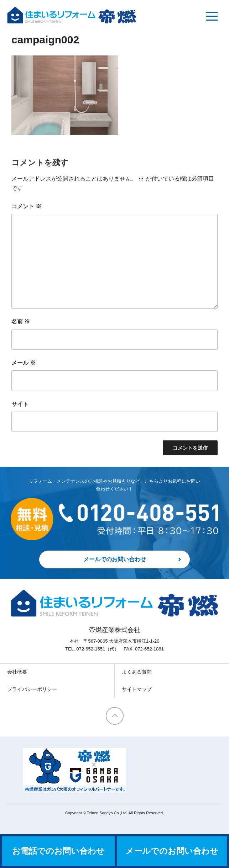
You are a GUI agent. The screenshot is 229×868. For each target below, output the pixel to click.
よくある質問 (137, 672)
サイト (20, 404)
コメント (26, 206)
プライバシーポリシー (32, 689)
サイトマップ (137, 689)
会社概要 (17, 672)
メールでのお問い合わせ (115, 559)
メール (24, 363)
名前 (21, 322)
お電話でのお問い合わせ (58, 851)
